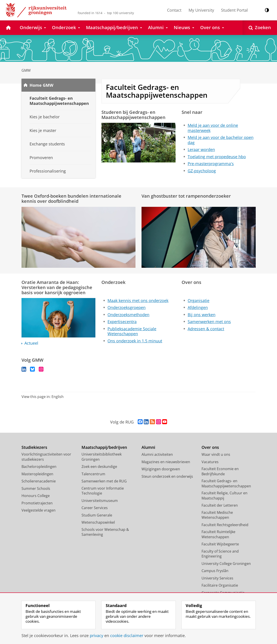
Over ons (210, 448)
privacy (97, 635)
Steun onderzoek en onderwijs (167, 477)
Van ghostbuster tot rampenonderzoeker (186, 196)
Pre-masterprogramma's (211, 164)
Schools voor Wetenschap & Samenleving (105, 532)
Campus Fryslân (215, 571)
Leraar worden (201, 149)
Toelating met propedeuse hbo (217, 157)
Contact (174, 10)
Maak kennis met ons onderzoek (138, 300)
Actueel (31, 343)
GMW (26, 70)
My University (201, 10)
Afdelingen (198, 307)
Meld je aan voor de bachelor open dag (221, 140)
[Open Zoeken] (260, 28)
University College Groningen (226, 564)
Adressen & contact (206, 329)
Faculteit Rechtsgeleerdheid (225, 525)
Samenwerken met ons (209, 322)
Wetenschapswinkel (98, 523)
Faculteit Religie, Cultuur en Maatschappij (224, 496)
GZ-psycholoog (202, 171)
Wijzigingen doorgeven (161, 469)
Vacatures (210, 462)
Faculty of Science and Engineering (220, 554)
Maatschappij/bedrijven (104, 448)
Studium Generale (97, 515)
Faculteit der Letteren (220, 506)
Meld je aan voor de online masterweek (213, 128)
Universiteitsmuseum (100, 501)
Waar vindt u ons (216, 455)
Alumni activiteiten (157, 455)
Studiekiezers (34, 448)
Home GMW (41, 85)
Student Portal (234, 10)
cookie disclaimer (127, 635)
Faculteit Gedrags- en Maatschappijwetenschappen (226, 484)
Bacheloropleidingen (39, 467)
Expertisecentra (122, 322)
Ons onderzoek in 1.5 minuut (135, 341)
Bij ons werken (202, 315)
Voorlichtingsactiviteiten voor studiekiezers (46, 457)
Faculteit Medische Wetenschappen (217, 515)
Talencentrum (93, 474)
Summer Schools (36, 489)
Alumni (148, 448)
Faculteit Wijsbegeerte (220, 544)
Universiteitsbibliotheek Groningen (102, 457)
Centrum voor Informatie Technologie (103, 491)
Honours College (36, 496)
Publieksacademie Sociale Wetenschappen (132, 331)
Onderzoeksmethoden (128, 315)
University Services (217, 578)
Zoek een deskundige (99, 467)
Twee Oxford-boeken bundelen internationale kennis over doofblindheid (71, 198)
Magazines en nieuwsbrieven (166, 462)
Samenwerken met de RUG (104, 481)
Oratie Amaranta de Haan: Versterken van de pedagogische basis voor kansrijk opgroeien (57, 287)
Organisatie (199, 300)
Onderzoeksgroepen (127, 307)
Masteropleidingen (37, 474)
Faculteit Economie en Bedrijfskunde (220, 472)
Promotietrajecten (37, 503)
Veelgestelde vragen (39, 510)
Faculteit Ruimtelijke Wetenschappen (218, 535)
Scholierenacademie (39, 481)
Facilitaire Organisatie (220, 586)
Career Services (95, 508)
